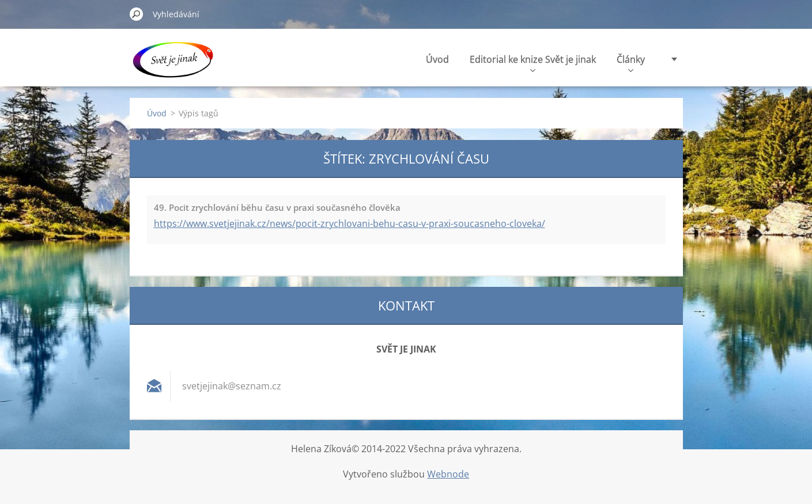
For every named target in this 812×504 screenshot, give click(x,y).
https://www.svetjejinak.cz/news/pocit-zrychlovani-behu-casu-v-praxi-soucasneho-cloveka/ (350, 223)
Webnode (448, 474)
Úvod (437, 59)
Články (631, 62)
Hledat (137, 14)
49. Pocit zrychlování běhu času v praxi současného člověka (277, 207)
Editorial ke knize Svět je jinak (533, 62)
